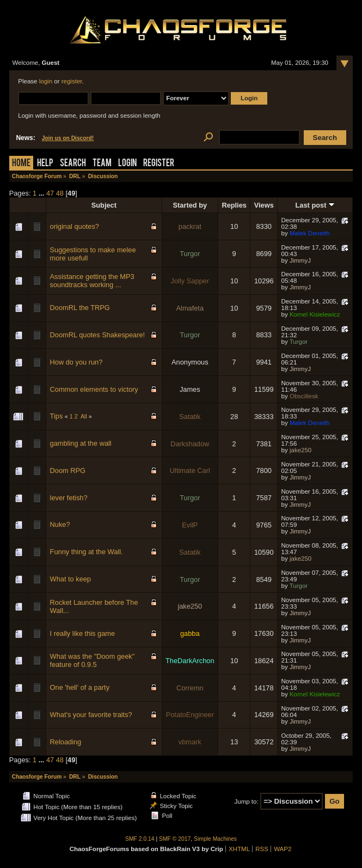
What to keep (70, 579)
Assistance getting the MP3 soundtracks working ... (92, 281)
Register (159, 164)
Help (45, 164)
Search (73, 164)
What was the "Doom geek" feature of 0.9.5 (93, 660)
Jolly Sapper (190, 281)
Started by (190, 205)
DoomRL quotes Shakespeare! (98, 335)
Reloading (66, 742)
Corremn (190, 688)
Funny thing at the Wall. (87, 552)
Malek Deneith (310, 233)
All (84, 416)
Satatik (190, 417)
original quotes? (75, 226)
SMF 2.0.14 (140, 839)
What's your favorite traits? (91, 715)
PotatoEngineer (190, 715)
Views (264, 205)
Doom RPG (68, 471)
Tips (57, 416)
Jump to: (246, 802)
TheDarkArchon (190, 661)
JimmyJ (300, 260)
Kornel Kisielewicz (315, 314)
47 (50, 193)
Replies (234, 205)
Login (127, 164)
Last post (315, 205)
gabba (190, 633)
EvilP (190, 525)
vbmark (190, 742)
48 (60, 193)
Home (21, 164)
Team (102, 164)
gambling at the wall (81, 443)
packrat (190, 226)
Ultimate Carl (190, 471)
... (42, 193)
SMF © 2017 (175, 839)
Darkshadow (190, 444)
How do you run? (76, 362)
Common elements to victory (94, 389)
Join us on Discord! (68, 138)
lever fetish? (69, 498)
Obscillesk (304, 396)
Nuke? (60, 524)
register (72, 81)
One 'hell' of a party (80, 687)
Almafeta (190, 308)
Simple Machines (215, 839)
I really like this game (82, 633)
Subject (104, 205)
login (46, 81)
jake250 (300, 450)
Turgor (190, 254)
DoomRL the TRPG (80, 308)
